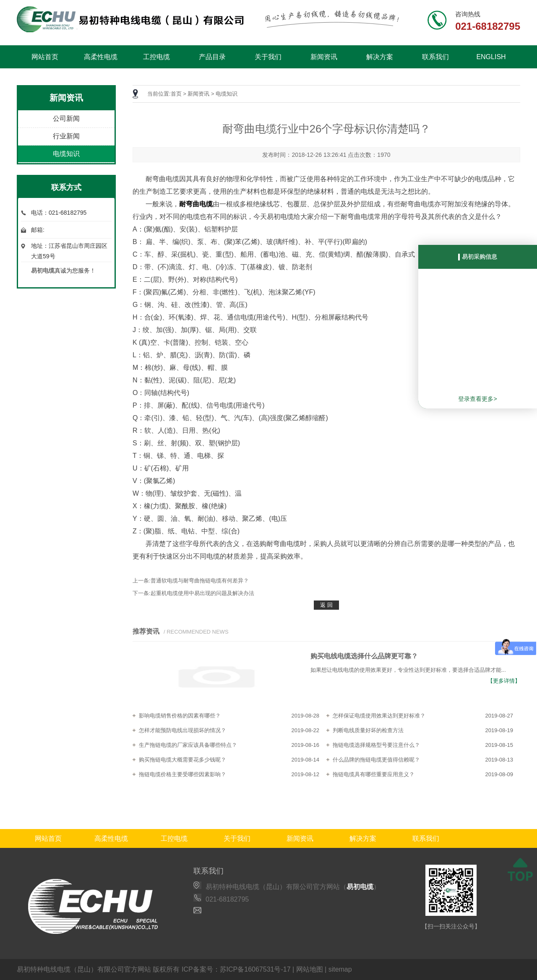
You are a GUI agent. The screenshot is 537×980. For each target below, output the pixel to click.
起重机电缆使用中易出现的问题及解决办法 (202, 593)
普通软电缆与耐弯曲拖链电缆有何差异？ (200, 581)
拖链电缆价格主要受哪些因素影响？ (182, 774)
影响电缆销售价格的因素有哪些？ (180, 716)
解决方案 (380, 57)
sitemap (340, 969)
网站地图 (310, 969)
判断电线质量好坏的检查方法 (368, 730)
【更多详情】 (504, 681)
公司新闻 (66, 118)
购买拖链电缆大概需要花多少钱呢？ (182, 760)
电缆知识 (66, 154)
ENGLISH (491, 57)
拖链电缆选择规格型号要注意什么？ (376, 745)
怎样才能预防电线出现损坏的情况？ (182, 730)
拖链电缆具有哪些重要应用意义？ (374, 774)
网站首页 (45, 57)
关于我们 (268, 57)
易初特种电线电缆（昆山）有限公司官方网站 (84, 969)
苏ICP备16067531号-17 (255, 969)
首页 (176, 94)
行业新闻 (66, 136)
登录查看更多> (477, 399)
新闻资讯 (324, 57)
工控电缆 (156, 57)
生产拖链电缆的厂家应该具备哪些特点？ (188, 745)
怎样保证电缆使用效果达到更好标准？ (379, 716)
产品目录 (212, 57)
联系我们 (435, 57)
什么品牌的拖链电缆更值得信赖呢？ (376, 760)
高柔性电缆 (101, 57)
